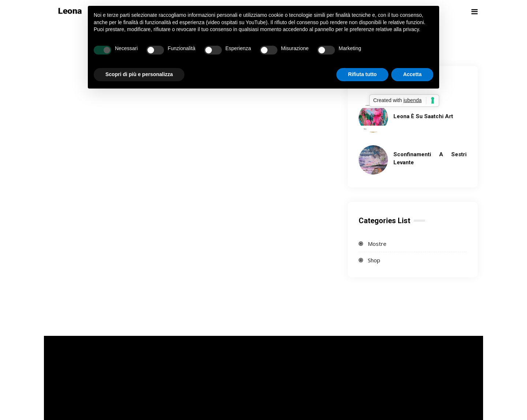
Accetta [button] (412, 74)
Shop (374, 260)
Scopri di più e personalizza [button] (139, 74)
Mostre (377, 244)
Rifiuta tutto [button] (362, 74)
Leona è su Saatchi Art (423, 116)
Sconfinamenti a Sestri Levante (430, 158)
